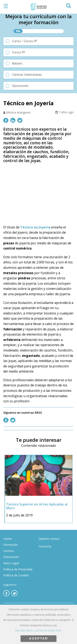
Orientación (11, 557)
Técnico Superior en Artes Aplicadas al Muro (37, 506)
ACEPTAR (38, 638)
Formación (10, 545)
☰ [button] (6, 6)
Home (7, 539)
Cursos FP (18, 52)
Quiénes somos (49, 539)
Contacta (45, 546)
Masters (17, 63)
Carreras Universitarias (27, 75)
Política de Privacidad (18, 569)
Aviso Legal (11, 563)
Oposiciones (20, 86)
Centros (9, 551)
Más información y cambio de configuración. (39, 630)
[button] (68, 5)
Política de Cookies (16, 575)
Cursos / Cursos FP (24, 41)
